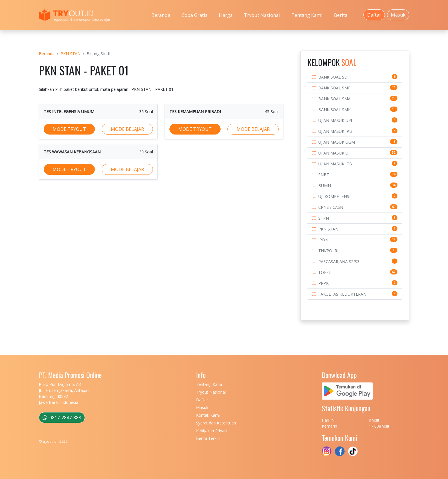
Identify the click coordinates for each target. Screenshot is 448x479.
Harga (226, 15)
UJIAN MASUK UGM (337, 142)
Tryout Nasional (262, 15)
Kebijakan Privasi (212, 431)
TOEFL (325, 272)
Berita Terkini (208, 438)
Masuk (398, 15)
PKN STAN (71, 54)
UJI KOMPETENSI (334, 196)
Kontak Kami (208, 415)
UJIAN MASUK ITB (335, 164)
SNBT (324, 175)
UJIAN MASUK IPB (335, 131)
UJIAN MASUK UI (334, 153)
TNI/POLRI (328, 251)
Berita (341, 15)
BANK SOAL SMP (334, 88)
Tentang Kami (307, 15)
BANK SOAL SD (333, 77)
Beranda (161, 15)
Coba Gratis (195, 15)
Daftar (374, 15)
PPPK (323, 283)
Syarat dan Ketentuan (216, 423)
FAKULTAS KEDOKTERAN (342, 294)
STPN (324, 218)
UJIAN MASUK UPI (335, 120)
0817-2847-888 (62, 418)
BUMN (325, 186)
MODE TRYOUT (69, 129)
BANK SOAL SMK (334, 110)
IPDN (323, 240)
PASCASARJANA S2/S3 (339, 261)
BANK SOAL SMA (334, 99)
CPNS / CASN (331, 207)
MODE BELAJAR (127, 129)
